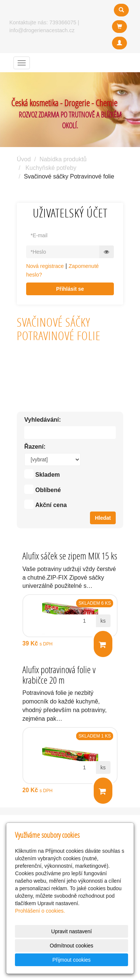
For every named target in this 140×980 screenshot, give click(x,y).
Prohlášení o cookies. (40, 911)
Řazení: (35, 447)
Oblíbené (48, 490)
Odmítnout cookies (71, 946)
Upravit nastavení (71, 931)
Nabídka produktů (63, 159)
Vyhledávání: (43, 420)
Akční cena (51, 505)
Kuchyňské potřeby (51, 168)
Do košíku (102, 645)
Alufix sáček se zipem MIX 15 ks (70, 556)
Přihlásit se (70, 289)
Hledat (103, 518)
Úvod (24, 159)
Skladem (47, 475)
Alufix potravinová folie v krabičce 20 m (59, 675)
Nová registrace (45, 266)
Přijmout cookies (71, 960)
